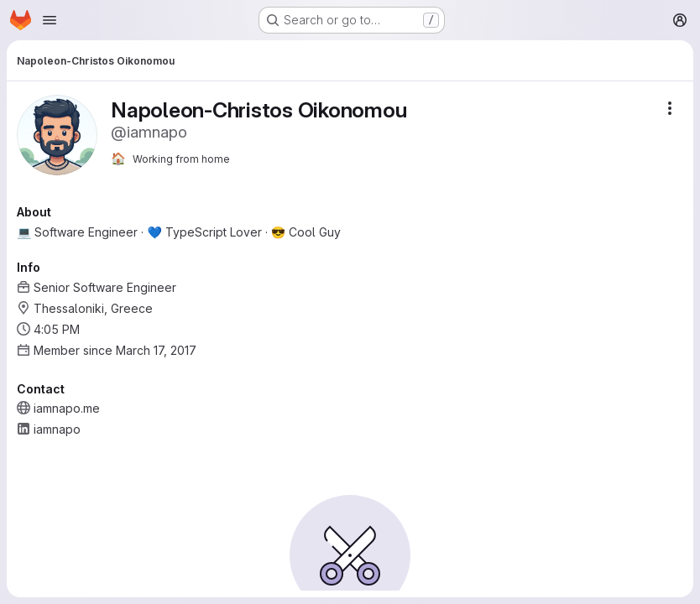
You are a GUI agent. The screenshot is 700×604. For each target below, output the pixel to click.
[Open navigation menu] (50, 20)
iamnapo (57, 429)
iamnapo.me (67, 408)
